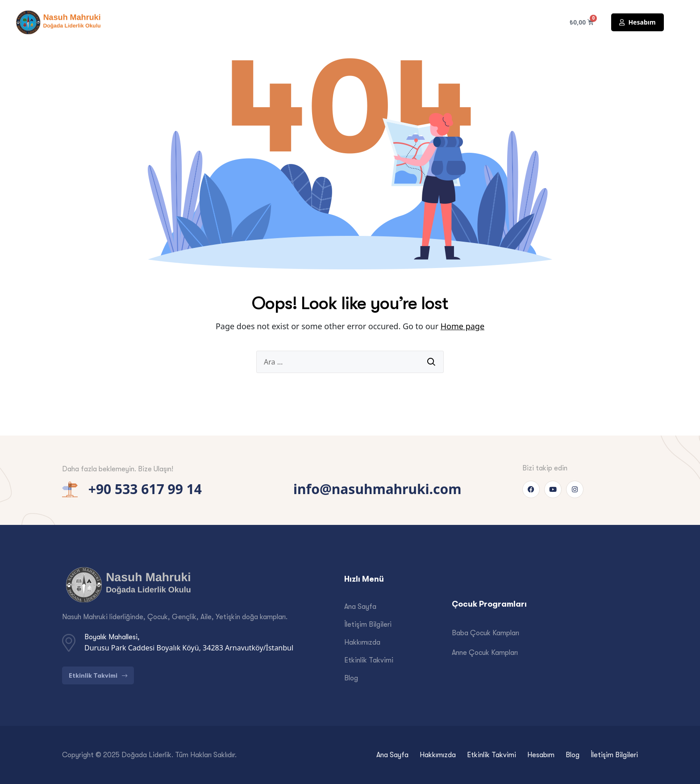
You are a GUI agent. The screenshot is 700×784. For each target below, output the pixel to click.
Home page (462, 326)
